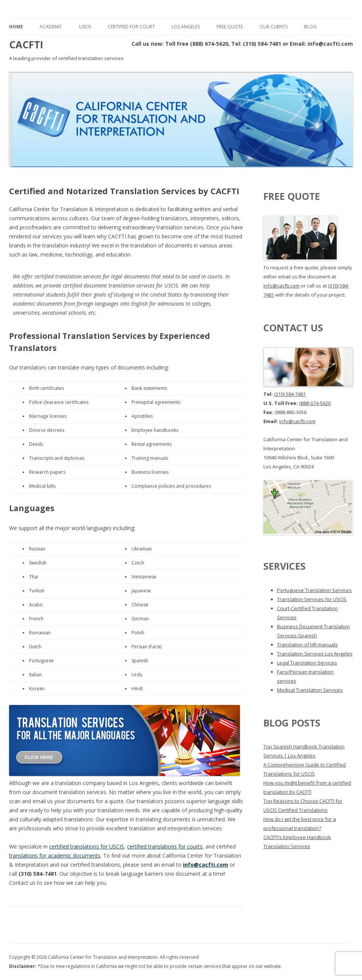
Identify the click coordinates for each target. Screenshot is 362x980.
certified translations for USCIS (87, 846)
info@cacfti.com (206, 865)
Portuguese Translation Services (314, 590)
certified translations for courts (165, 846)
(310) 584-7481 (290, 394)
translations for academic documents (55, 856)
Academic (51, 27)
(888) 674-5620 (315, 403)
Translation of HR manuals (307, 645)
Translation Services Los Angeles (315, 654)
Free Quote (230, 27)
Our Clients (274, 27)
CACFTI (26, 45)
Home (16, 27)
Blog (310, 27)
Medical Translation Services (310, 690)
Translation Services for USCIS (312, 599)
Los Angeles (186, 27)
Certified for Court (131, 27)
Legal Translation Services (307, 663)
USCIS (85, 27)
